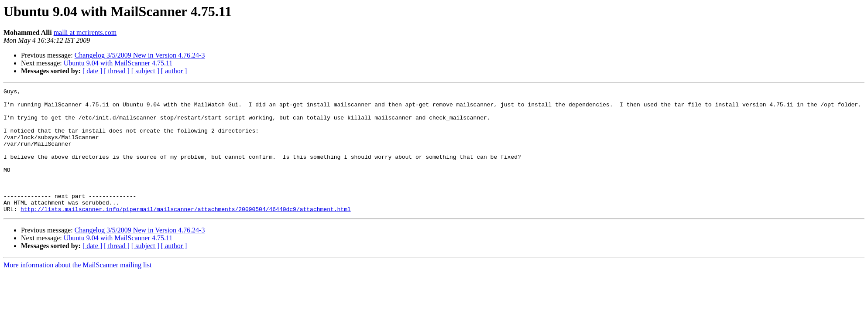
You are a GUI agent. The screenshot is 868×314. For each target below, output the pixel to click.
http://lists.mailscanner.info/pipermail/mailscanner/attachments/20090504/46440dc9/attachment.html (186, 234)
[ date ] (92, 71)
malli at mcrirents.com (85, 32)
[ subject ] (145, 71)
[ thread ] (117, 71)
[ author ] (174, 71)
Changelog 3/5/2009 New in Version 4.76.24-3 (140, 55)
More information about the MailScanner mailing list (77, 290)
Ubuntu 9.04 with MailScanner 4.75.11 (118, 63)
